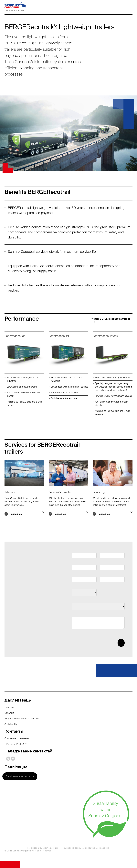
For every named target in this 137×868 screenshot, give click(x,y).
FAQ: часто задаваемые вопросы (22, 719)
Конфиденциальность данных (42, 848)
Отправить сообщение (17, 738)
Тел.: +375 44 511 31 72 (16, 744)
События (9, 713)
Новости (9, 707)
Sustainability (11, 724)
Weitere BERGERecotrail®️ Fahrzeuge (111, 319)
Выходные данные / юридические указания (86, 848)
